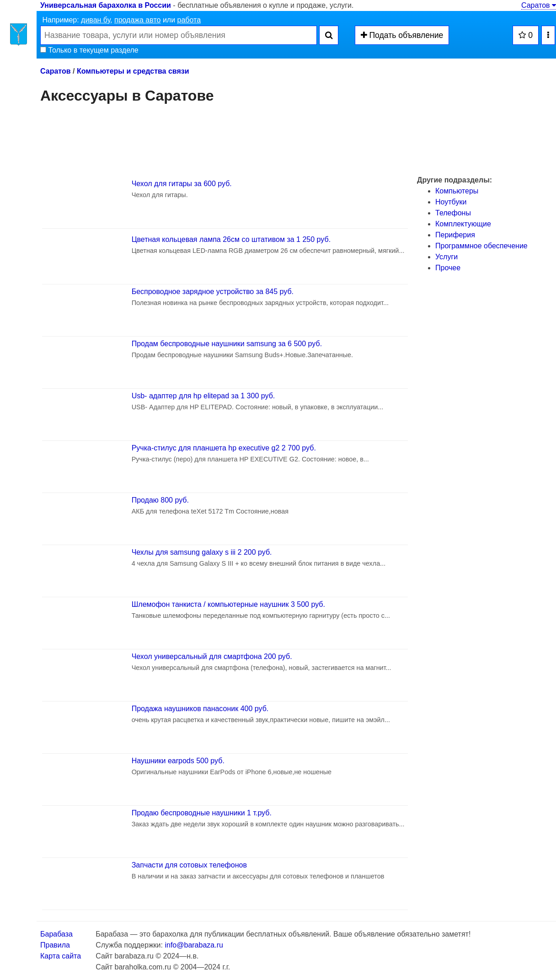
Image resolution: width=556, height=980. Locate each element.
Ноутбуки (451, 202)
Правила (55, 945)
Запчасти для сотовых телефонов (189, 865)
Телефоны (453, 213)
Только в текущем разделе (89, 50)
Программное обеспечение (481, 246)
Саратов (539, 5)
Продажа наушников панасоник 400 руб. (200, 709)
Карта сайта (61, 956)
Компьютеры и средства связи (133, 71)
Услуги (446, 257)
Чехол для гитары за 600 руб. (182, 184)
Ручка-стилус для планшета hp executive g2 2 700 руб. (224, 448)
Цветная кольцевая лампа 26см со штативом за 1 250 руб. (231, 239)
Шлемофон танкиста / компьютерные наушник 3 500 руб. (228, 604)
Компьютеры (457, 191)
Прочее (448, 268)
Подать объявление (402, 35)
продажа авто (137, 20)
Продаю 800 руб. (160, 500)
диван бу (96, 20)
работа (189, 20)
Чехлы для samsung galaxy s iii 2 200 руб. (202, 552)
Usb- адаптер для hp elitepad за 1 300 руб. (203, 396)
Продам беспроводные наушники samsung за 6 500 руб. (227, 344)
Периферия (455, 235)
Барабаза (56, 934)
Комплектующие (463, 224)
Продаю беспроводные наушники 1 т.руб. (202, 813)
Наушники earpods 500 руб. (178, 761)
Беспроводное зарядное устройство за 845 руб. (213, 292)
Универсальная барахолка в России (106, 5)
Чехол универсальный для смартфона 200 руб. (212, 656)
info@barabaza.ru (194, 945)
